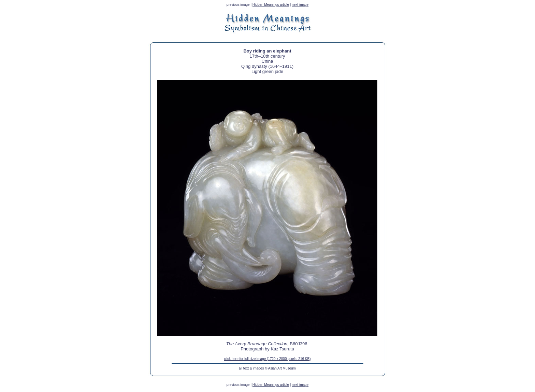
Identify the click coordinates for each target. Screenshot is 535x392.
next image (300, 5)
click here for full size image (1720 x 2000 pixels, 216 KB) (267, 359)
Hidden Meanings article (271, 5)
